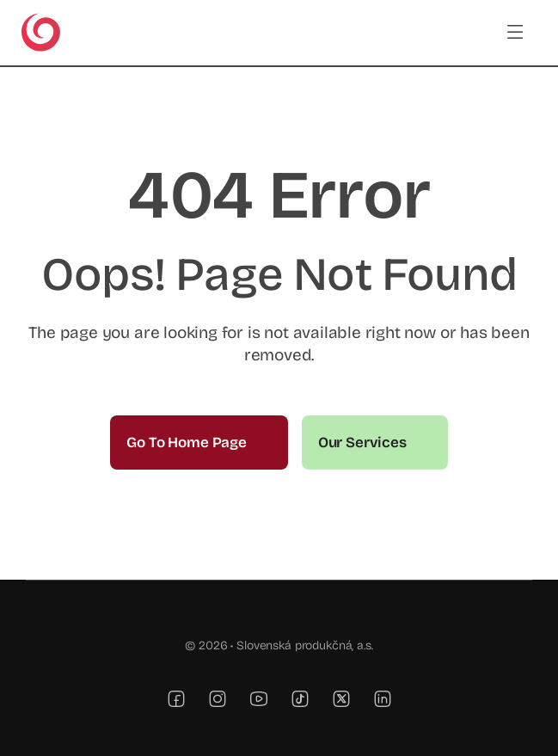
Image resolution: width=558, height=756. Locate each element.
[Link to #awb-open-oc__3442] (515, 32)
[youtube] (259, 698)
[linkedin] (383, 698)
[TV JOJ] (41, 20)
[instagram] (218, 698)
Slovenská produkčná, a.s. (305, 645)
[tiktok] (300, 698)
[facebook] (176, 698)
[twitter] (341, 698)
